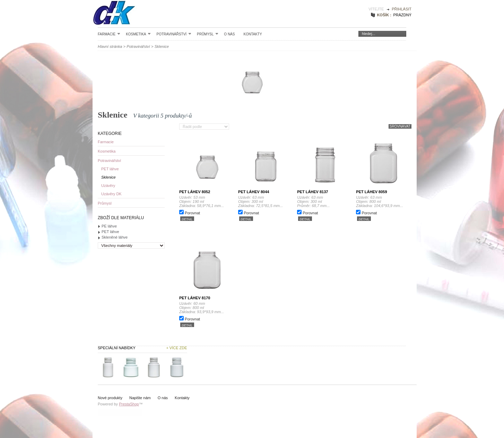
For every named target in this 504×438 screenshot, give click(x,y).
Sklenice (108, 177)
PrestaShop (129, 404)
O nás (229, 34)
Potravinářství (174, 34)
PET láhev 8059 (371, 192)
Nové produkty (110, 398)
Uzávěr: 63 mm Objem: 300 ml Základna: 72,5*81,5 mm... (260, 201)
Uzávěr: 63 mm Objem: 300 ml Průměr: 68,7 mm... (319, 201)
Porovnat (192, 213)
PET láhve (110, 169)
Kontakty (253, 34)
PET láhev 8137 (312, 192)
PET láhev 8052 (195, 192)
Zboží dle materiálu (121, 218)
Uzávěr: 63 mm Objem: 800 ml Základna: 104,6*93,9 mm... (379, 201)
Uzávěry (108, 186)
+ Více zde (176, 348)
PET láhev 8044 (254, 192)
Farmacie (109, 34)
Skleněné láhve (115, 237)
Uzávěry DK (111, 194)
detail (187, 219)
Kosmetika (138, 34)
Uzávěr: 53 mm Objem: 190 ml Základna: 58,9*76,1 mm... (202, 201)
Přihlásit (402, 9)
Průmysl (208, 34)
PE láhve (109, 226)
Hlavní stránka (110, 46)
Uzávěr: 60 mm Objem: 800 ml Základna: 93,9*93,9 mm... (202, 308)
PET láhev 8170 (195, 298)
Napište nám (140, 398)
